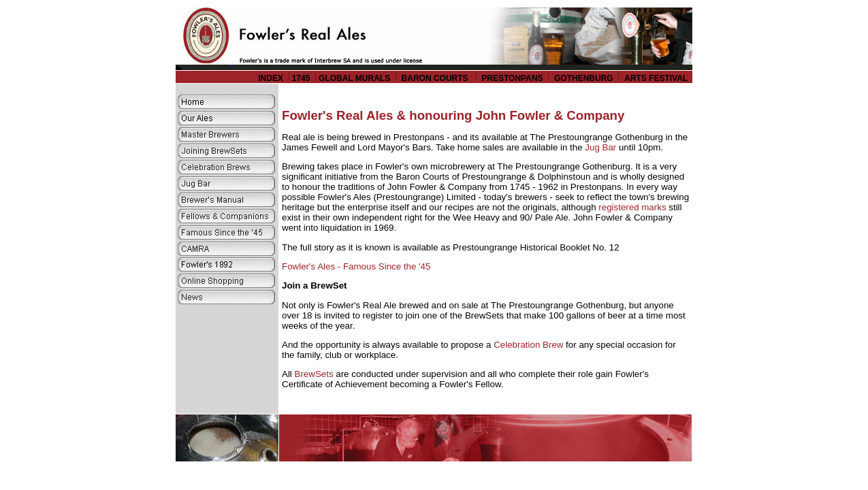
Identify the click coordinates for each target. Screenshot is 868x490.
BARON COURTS (436, 78)
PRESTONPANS (512, 78)
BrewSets (314, 374)
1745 (301, 78)
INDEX (271, 78)
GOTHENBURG (584, 78)
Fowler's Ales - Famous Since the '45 (356, 266)
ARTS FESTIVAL (657, 78)
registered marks (632, 207)
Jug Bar (600, 147)
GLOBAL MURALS (354, 78)
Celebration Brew (528, 345)
